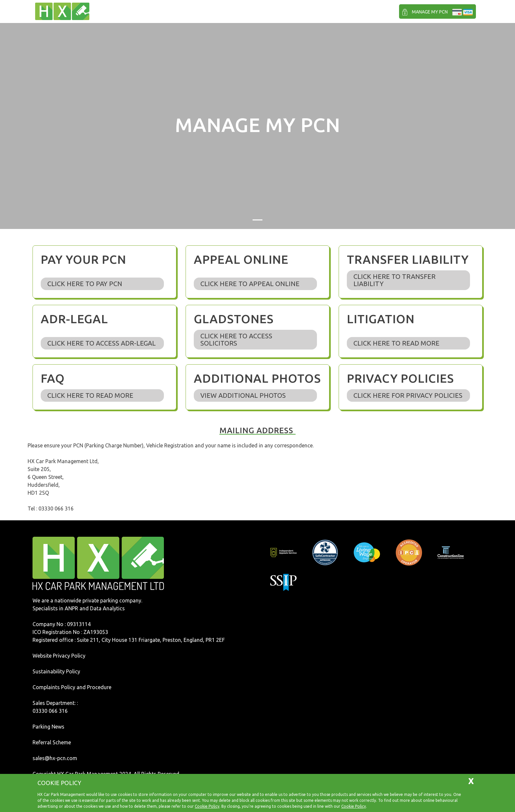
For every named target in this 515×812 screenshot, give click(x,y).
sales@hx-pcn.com (55, 758)
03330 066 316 (50, 711)
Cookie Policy (207, 806)
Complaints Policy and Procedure (72, 687)
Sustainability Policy (56, 671)
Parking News (48, 727)
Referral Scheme (52, 742)
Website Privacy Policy (59, 656)
